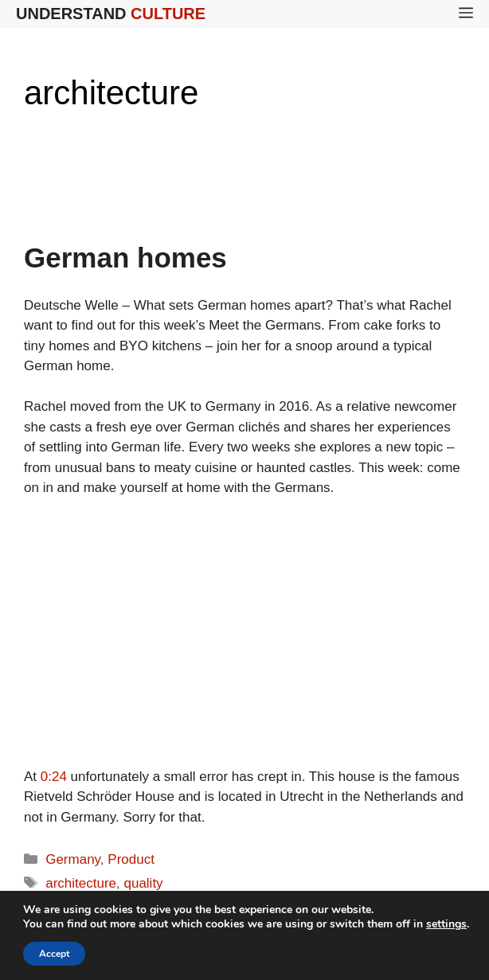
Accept (54, 954)
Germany (73, 859)
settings (446, 924)
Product (131, 859)
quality (143, 883)
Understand (111, 14)
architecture (81, 883)
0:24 (54, 777)
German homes (125, 258)
